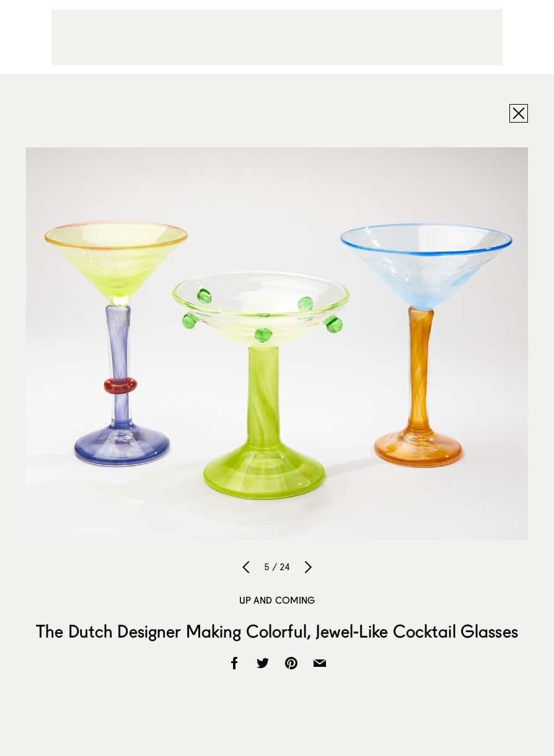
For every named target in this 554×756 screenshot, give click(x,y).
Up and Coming (277, 600)
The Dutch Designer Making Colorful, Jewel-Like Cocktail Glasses (277, 631)
